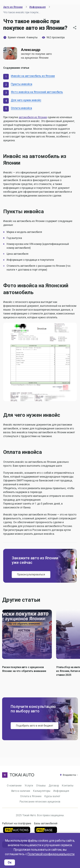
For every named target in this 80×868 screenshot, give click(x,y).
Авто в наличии (21, 791)
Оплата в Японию (31, 796)
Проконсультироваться (31, 575)
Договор (54, 786)
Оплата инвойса (21, 108)
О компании (14, 786)
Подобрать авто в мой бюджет (35, 726)
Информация (61, 791)
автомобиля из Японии (33, 117)
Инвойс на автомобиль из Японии (33, 76)
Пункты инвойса (22, 84)
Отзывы (41, 786)
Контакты (68, 786)
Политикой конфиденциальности (51, 854)
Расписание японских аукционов (40, 802)
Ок (10, 862)
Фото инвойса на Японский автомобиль (37, 92)
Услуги (29, 786)
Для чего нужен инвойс (26, 100)
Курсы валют (52, 796)
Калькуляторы (42, 791)
